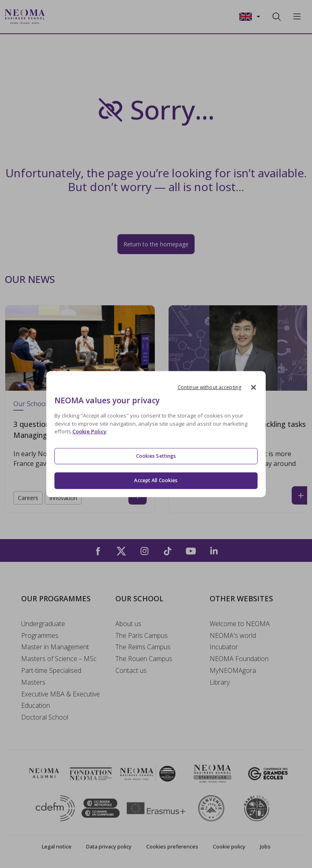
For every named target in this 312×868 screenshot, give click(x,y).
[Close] (253, 387)
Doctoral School (45, 717)
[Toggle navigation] (56, 17)
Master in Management (55, 647)
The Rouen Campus (144, 659)
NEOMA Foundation (239, 659)
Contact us (131, 670)
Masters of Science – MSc (59, 659)
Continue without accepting (209, 387)
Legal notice (57, 846)
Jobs (265, 846)
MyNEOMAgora (233, 670)
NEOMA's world (233, 635)
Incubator (224, 647)
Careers (28, 498)
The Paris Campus (142, 635)
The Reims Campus (143, 647)
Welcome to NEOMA (240, 624)
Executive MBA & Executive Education (61, 700)
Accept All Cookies (156, 480)
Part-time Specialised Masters (51, 676)
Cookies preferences (172, 846)
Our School (30, 404)
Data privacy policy (109, 846)
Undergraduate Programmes (43, 630)
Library (220, 682)
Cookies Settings (156, 456)
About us (128, 624)
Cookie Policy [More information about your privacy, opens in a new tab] (89, 431)
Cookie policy (229, 846)
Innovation (63, 498)
